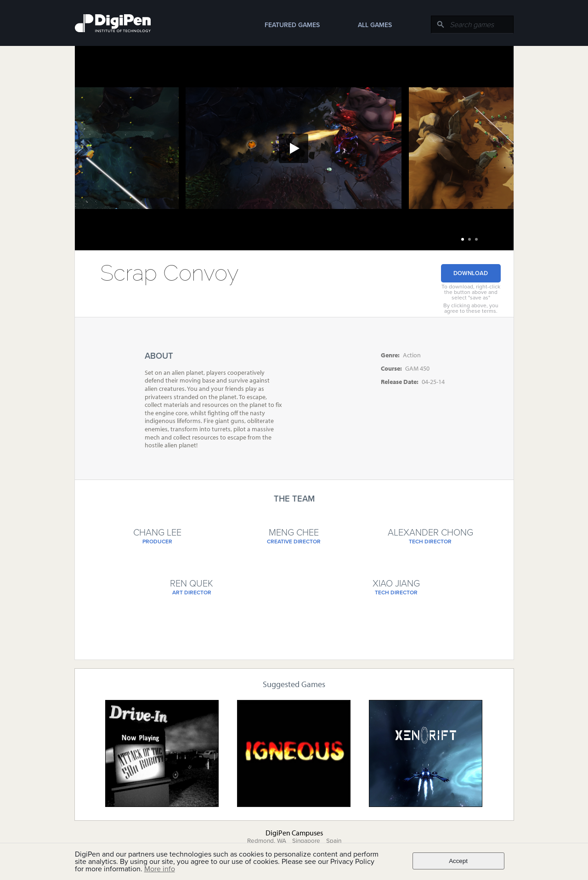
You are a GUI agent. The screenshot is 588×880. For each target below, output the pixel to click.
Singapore (306, 841)
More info (160, 869)
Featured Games (292, 25)
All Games (375, 25)
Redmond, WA (267, 841)
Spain (334, 841)
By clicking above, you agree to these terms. (471, 308)
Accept (458, 861)
